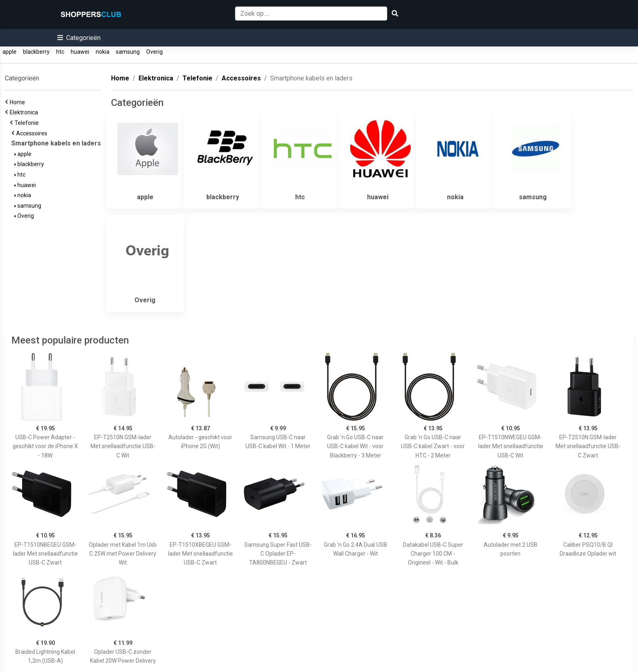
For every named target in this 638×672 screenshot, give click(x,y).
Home (19, 102)
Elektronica (25, 112)
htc (60, 52)
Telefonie (28, 123)
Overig (154, 52)
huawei (80, 52)
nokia (103, 52)
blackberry (36, 52)
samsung (128, 52)
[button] (79, 38)
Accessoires (33, 133)
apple (9, 52)
